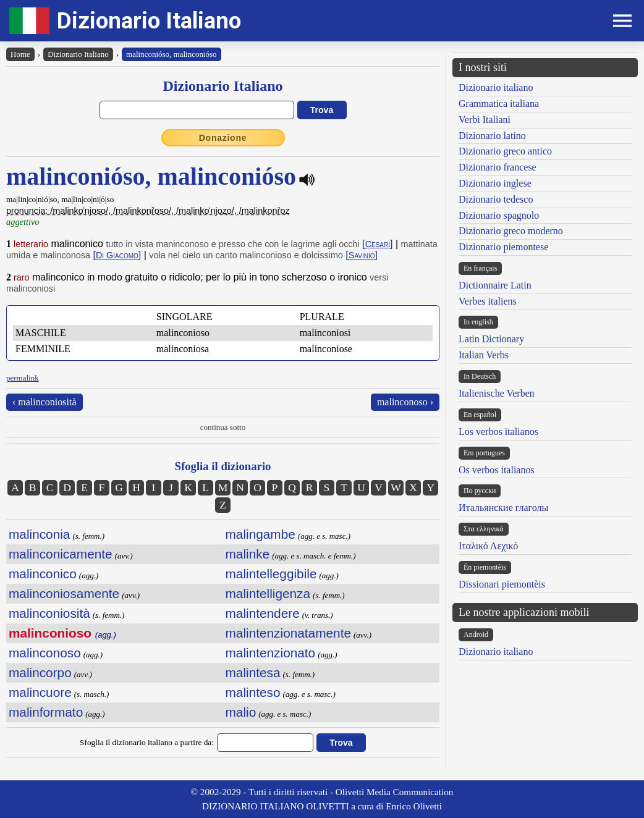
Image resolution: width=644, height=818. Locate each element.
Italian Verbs (484, 355)
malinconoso (45, 653)
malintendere (263, 613)
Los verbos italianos (498, 432)
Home (20, 54)
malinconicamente (61, 554)
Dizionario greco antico (505, 151)
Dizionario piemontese (503, 247)
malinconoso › (405, 402)
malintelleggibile (271, 574)
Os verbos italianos (497, 470)
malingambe (261, 534)
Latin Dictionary (491, 339)
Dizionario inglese (495, 183)
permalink (23, 378)
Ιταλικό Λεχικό (488, 546)
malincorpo (40, 673)
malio (241, 712)
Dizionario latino (492, 136)
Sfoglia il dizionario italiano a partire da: (147, 742)
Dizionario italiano (496, 87)
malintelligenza (268, 593)
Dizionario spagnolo (499, 215)
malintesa (253, 673)
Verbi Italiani (485, 120)
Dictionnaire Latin (495, 285)
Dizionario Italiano (149, 21)
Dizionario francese (498, 167)
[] (377, 244)
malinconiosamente (64, 593)
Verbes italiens (488, 301)
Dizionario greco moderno (511, 231)
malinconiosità (49, 613)
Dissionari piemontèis (502, 584)
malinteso (253, 692)
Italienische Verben (497, 393)
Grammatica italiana (499, 103)
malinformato (46, 712)
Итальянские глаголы (503, 508)
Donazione (223, 138)
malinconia (39, 534)
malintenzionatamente (288, 633)
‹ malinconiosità (44, 402)
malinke (248, 554)
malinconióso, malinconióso (172, 54)
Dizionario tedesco (496, 199)
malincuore (40, 692)
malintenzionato (271, 653)
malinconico (43, 574)
